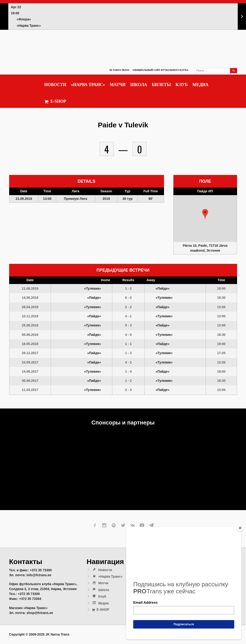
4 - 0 (128, 335)
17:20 (221, 353)
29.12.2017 (30, 353)
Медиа (200, 85)
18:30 (221, 335)
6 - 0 (128, 298)
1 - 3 (128, 353)
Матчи (118, 85)
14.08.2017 (30, 371)
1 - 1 (128, 344)
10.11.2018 (30, 316)
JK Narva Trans (119, 70)
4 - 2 (128, 362)
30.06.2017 (30, 381)
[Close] (240, 528)
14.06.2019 (30, 298)
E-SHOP (55, 101)
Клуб (182, 85)
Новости (55, 85)
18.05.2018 (30, 344)
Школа (139, 85)
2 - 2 (128, 307)
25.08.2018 (30, 325)
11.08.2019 (30, 288)
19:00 (221, 288)
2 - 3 (128, 390)
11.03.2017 (30, 390)
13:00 (221, 307)
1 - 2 (128, 288)
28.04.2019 (30, 307)
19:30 (221, 298)
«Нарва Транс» (88, 85)
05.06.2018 (30, 335)
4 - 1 (128, 316)
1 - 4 (128, 371)
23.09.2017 (30, 362)
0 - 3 (128, 325)
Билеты (161, 85)
